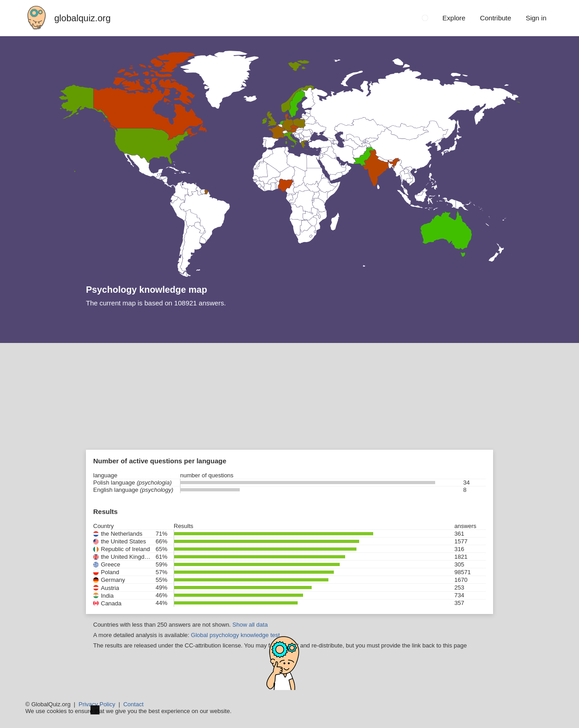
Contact (133, 704)
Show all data (250, 625)
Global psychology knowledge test (235, 635)
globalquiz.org (83, 18)
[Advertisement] (289, 411)
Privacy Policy (97, 704)
